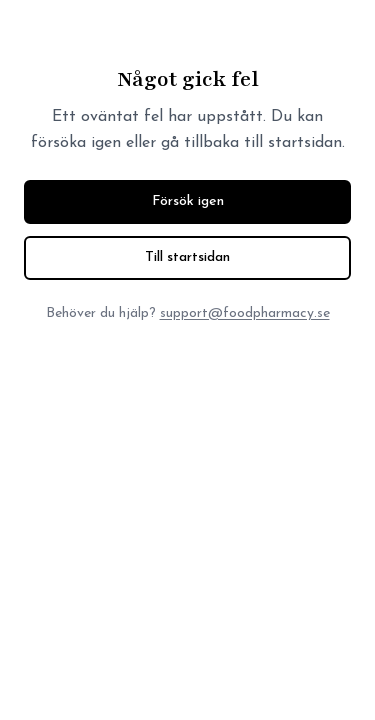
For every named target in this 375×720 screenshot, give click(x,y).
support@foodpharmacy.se (245, 313)
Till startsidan (187, 257)
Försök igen (188, 201)
